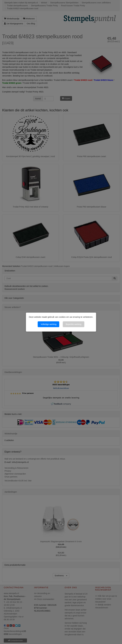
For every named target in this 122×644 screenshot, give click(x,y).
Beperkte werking (73, 324)
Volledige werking (48, 324)
